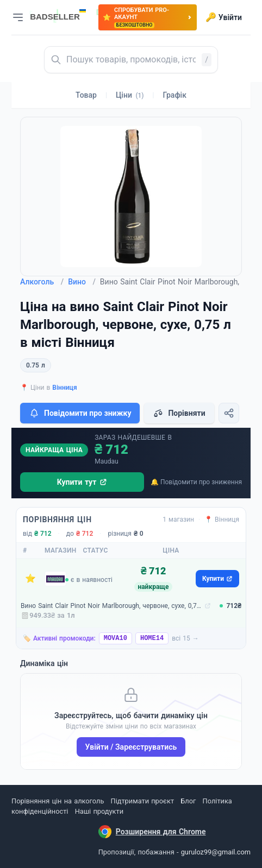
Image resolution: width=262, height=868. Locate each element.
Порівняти (179, 413)
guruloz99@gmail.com (216, 852)
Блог (188, 801)
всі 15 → (185, 638)
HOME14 (152, 638)
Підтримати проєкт (142, 801)
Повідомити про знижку (80, 413)
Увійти (224, 17)
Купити (217, 579)
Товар (86, 95)
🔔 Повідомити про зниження (196, 482)
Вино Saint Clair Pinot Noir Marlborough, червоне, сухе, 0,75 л (111, 606)
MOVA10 (116, 638)
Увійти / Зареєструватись (131, 747)
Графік (175, 95)
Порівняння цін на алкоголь (58, 801)
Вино (82, 282)
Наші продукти (99, 811)
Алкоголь (42, 282)
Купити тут (82, 482)
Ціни (130, 95)
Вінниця (64, 388)
